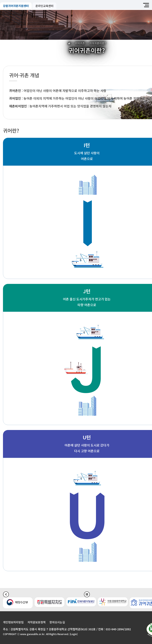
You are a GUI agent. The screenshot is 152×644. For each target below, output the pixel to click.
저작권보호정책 (37, 622)
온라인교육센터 (44, 6)
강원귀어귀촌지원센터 (16, 6)
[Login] (74, 634)
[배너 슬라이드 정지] (87, 594)
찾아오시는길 (57, 622)
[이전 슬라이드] (6, 594)
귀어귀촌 (80, 43)
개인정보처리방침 (13, 622)
